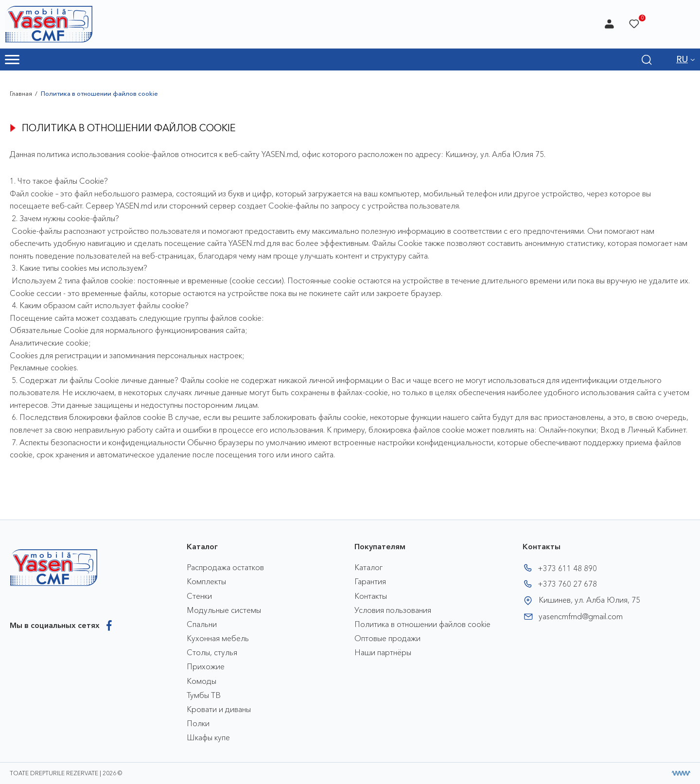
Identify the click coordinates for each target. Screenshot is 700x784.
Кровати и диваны (219, 709)
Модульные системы (224, 610)
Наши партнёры (383, 652)
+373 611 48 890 (567, 568)
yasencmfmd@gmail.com (581, 616)
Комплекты (206, 581)
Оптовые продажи (387, 638)
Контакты (371, 596)
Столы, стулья (212, 652)
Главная (21, 93)
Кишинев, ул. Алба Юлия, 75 (589, 600)
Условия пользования (393, 610)
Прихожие (206, 666)
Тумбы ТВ (204, 695)
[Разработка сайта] (681, 773)
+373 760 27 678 (567, 584)
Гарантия (370, 581)
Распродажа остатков (225, 567)
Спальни (202, 624)
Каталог (368, 567)
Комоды (201, 681)
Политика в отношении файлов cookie (422, 624)
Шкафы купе (208, 737)
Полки (198, 723)
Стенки (199, 596)
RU (682, 59)
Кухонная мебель (218, 638)
